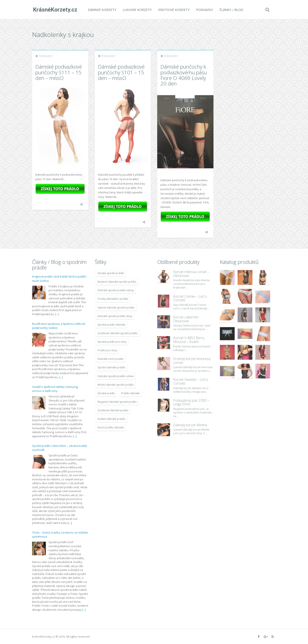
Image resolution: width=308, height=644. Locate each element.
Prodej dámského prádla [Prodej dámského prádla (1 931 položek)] (113, 299)
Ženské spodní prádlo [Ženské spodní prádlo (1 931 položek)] (111, 273)
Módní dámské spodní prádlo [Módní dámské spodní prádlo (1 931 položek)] (116, 385)
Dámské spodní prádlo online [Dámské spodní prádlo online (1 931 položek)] (116, 376)
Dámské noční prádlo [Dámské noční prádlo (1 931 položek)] (111, 359)
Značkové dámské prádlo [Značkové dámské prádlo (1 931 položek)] (113, 410)
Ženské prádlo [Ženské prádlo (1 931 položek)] (106, 393)
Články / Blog (230, 10)
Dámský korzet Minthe (190, 425)
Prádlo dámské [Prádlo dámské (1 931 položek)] (130, 393)
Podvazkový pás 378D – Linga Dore (191, 402)
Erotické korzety (173, 10)
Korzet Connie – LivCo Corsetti (190, 298)
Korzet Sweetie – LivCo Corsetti (191, 381)
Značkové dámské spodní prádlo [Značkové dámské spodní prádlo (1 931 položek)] (118, 333)
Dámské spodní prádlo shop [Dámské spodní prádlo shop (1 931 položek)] (115, 316)
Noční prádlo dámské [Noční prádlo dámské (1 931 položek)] (111, 427)
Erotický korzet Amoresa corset (192, 361)
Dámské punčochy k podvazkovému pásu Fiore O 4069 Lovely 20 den (184, 75)
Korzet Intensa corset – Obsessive (191, 274)
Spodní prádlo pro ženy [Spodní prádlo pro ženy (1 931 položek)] (112, 342)
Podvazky (204, 10)
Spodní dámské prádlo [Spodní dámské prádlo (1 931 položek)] (111, 367)
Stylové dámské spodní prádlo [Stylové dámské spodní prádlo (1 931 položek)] (116, 308)
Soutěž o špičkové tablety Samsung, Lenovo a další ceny (55, 389)
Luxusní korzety (136, 10)
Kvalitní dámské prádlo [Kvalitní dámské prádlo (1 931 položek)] (111, 419)
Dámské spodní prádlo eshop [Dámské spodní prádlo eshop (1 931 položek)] (116, 290)
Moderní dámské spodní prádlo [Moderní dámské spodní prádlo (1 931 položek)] (117, 282)
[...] (57, 314)
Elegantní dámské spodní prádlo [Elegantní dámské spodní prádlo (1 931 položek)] (117, 402)
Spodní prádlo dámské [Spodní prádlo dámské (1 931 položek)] (111, 325)
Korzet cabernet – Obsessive (187, 319)
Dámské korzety (101, 10)
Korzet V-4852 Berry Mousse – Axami (189, 340)
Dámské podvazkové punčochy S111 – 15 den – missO (59, 72)
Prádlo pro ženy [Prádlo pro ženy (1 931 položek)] (107, 350)
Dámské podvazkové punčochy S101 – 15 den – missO (121, 72)
